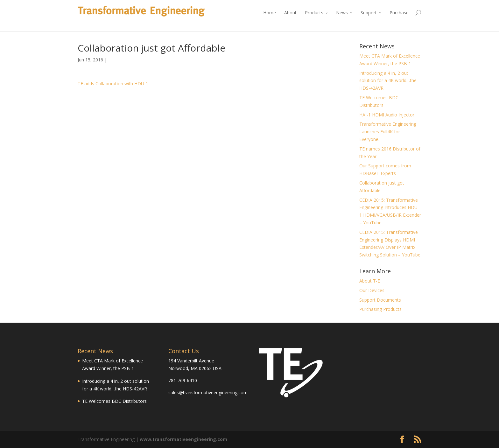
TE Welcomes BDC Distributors (114, 401)
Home (270, 13)
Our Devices (372, 290)
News (342, 13)
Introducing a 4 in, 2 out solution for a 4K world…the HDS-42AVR (388, 81)
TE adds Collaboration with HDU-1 (113, 84)
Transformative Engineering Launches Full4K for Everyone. (388, 132)
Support (369, 13)
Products (314, 13)
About (290, 13)
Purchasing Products (380, 309)
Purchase (399, 13)
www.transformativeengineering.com (183, 439)
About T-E (370, 281)
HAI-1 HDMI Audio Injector (387, 115)
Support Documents (380, 300)
